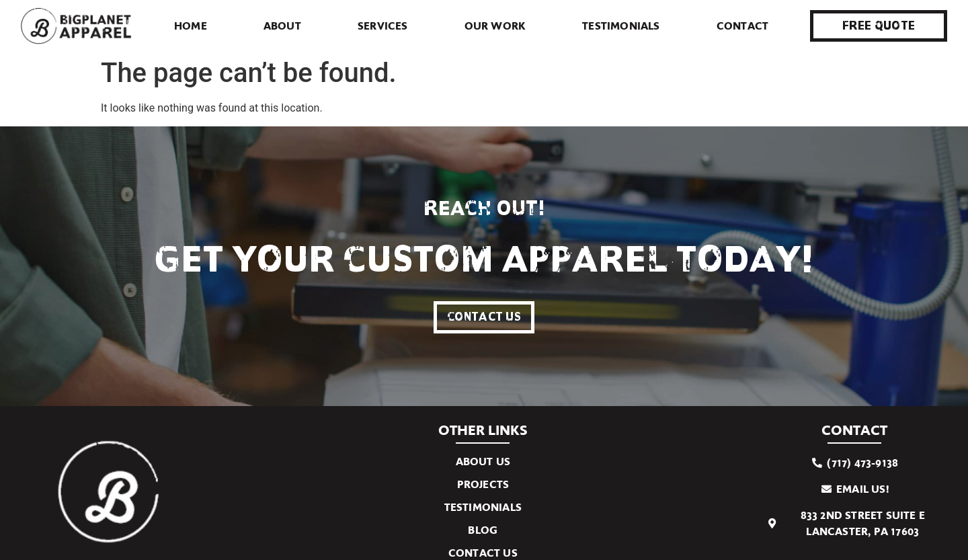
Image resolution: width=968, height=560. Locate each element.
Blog (483, 530)
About (282, 26)
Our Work (495, 26)
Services (383, 26)
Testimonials (621, 26)
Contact (742, 26)
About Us (483, 462)
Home (191, 26)
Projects (483, 484)
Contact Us (483, 553)
